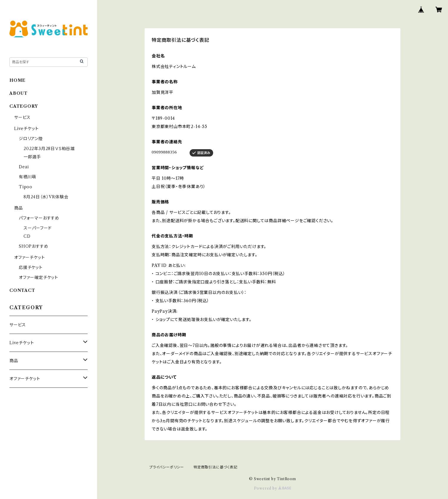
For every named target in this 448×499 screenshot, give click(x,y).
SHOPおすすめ (34, 246)
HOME (17, 80)
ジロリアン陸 (31, 139)
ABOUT (19, 93)
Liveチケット (26, 129)
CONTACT (22, 290)
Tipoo (26, 187)
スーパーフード (38, 228)
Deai (26, 167)
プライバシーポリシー (167, 467)
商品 (19, 208)
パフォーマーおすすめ (39, 218)
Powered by (273, 488)
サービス (22, 117)
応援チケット (31, 267)
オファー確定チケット (39, 277)
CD (27, 236)
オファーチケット (29, 257)
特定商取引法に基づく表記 (215, 467)
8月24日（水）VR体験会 (46, 197)
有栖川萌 (27, 177)
